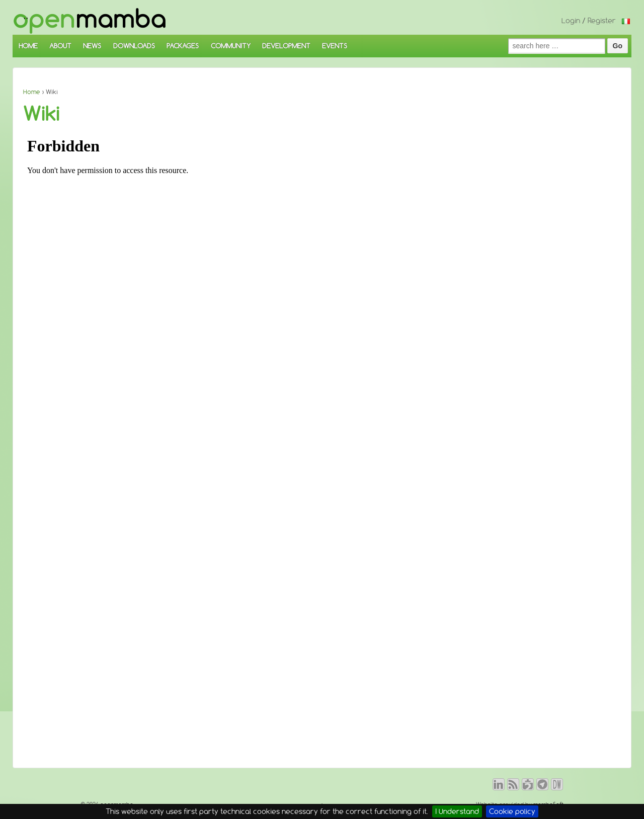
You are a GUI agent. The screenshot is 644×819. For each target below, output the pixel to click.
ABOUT (60, 46)
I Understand (457, 811)
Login (571, 21)
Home (32, 92)
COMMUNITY (231, 46)
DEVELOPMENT (286, 46)
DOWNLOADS (134, 46)
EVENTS (335, 46)
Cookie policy (512, 811)
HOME (28, 46)
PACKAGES (183, 46)
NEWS (92, 46)
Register (602, 21)
